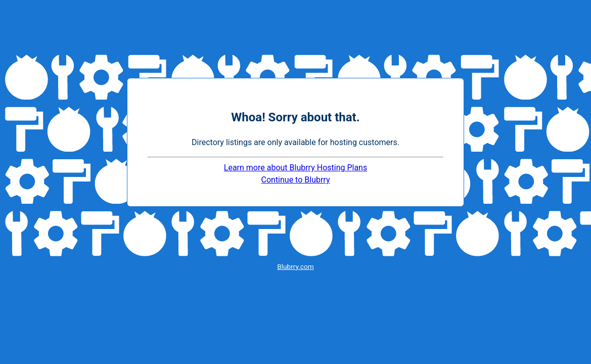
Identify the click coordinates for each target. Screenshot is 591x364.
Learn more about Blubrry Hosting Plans (295, 168)
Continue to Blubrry (296, 180)
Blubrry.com (295, 266)
